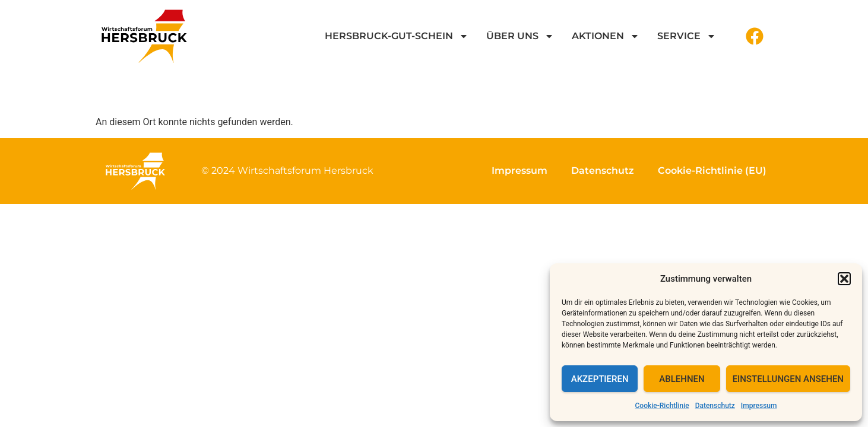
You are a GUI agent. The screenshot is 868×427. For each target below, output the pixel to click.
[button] (844, 279)
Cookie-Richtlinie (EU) (712, 171)
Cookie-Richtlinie (662, 406)
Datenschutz (715, 406)
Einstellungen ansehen (788, 379)
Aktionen (606, 36)
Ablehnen (682, 379)
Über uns (520, 36)
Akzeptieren (600, 379)
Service (687, 36)
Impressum (759, 406)
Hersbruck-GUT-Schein (397, 36)
